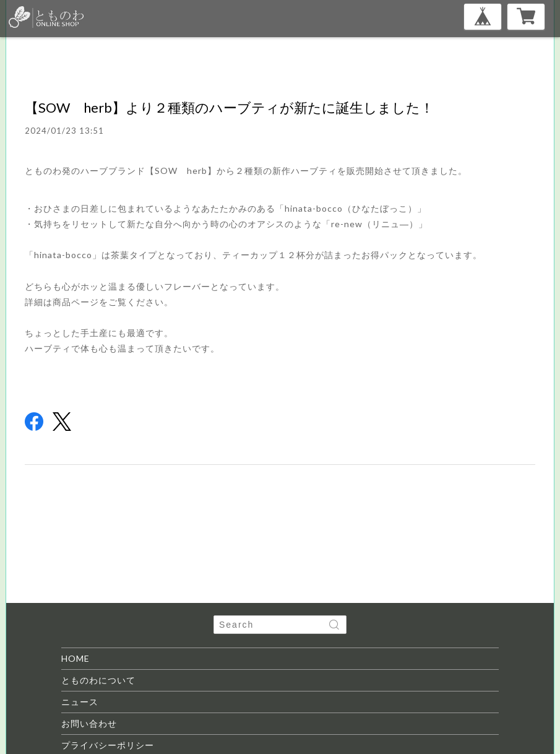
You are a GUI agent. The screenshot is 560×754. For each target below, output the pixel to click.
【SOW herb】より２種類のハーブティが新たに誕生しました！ (229, 107)
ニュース (80, 702)
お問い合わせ (89, 723)
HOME (75, 658)
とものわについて (98, 680)
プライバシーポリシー (108, 745)
